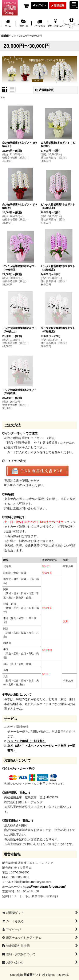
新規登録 (58, 5)
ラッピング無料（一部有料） (27, 741)
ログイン (39, 5)
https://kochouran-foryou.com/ (44, 887)
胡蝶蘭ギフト (32, 975)
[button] (74, 5)
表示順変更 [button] (44, 90)
